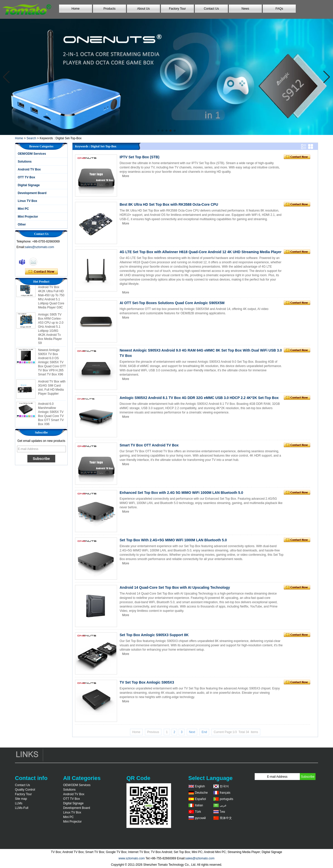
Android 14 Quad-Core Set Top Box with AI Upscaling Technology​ (175, 587)
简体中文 (226, 818)
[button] (158, 131)
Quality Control (25, 790)
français (225, 793)
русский (200, 818)
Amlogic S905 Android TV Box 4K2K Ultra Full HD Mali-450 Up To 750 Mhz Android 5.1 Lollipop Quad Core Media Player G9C (51, 297)
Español (200, 799)
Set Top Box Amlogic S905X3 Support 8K (154, 635)
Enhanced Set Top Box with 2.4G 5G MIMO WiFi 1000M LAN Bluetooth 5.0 (181, 493)
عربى (223, 805)
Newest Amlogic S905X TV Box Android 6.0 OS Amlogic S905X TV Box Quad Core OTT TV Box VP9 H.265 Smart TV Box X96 (52, 364)
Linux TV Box (27, 201)
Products (109, 9)
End (204, 732)
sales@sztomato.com (39, 247)
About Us (143, 9)
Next (192, 732)
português (226, 799)
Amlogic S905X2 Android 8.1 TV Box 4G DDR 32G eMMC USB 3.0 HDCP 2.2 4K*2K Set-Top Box (199, 398)
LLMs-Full (22, 808)
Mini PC (23, 209)
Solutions (25, 162)
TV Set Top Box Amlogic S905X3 (147, 682)
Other (22, 224)
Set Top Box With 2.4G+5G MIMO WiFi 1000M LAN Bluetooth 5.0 (173, 540)
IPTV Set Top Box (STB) (140, 157)
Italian (199, 805)
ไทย (222, 812)
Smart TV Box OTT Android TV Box (149, 445)
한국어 (224, 786)
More (126, 176)
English (200, 786)
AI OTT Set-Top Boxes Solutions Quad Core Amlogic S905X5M (172, 303)
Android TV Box (29, 169)
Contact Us (211, 9)
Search (31, 138)
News (245, 9)
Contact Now (41, 272)
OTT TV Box (26, 177)
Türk (198, 812)
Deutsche (201, 793)
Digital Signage (29, 185)
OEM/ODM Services (32, 154)
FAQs (279, 9)
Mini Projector (28, 217)
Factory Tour (177, 9)
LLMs (19, 803)
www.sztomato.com (132, 858)
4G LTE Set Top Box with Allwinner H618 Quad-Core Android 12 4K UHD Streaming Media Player (201, 252)
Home (76, 9)
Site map (21, 799)
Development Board (32, 193)
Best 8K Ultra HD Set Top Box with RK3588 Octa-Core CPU (169, 204)
